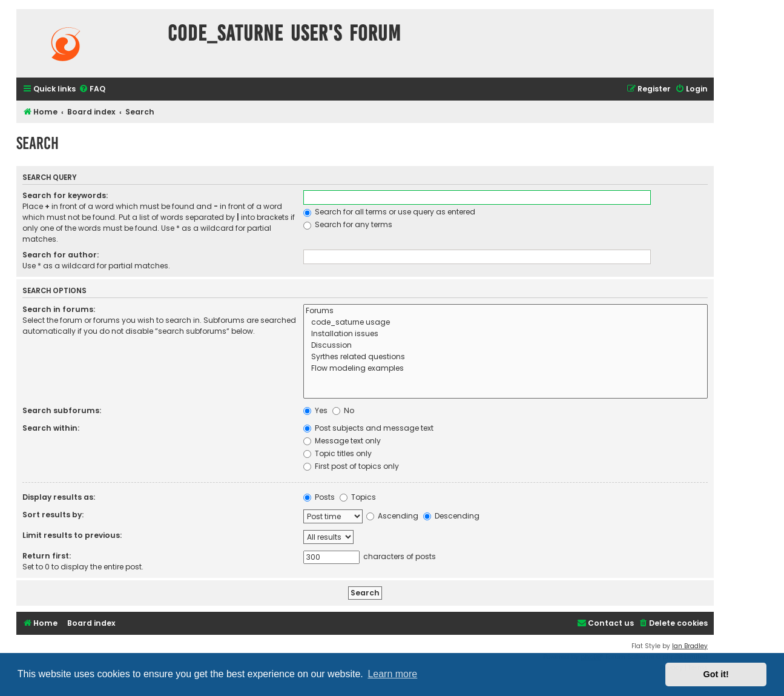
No (343, 410)
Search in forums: (59, 309)
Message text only (342, 441)
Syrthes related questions (506, 357)
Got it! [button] (716, 674)
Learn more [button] (392, 674)
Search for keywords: (65, 195)
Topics (358, 497)
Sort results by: (53, 515)
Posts (319, 497)
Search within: (51, 428)
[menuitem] (92, 89)
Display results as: (59, 497)
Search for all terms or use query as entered (389, 212)
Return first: (47, 556)
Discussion (506, 346)
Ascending (392, 516)
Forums (506, 311)
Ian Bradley (690, 646)
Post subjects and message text (368, 428)
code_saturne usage (506, 323)
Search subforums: (62, 410)
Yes (315, 410)
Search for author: (61, 255)
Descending (451, 516)
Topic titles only (338, 453)
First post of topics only (351, 466)
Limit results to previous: (72, 535)
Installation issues (506, 334)
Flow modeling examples (506, 369)
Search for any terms (348, 224)
